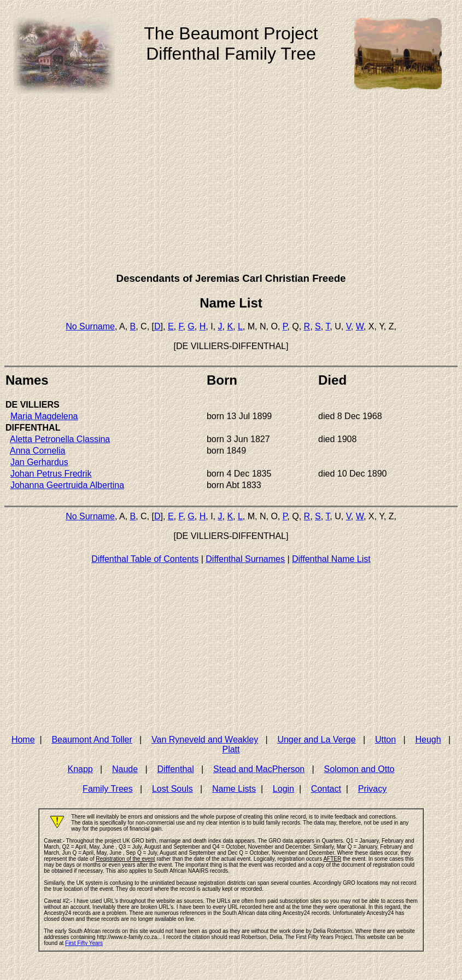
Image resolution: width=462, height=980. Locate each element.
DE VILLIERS (33, 405)
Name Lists (234, 789)
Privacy (372, 789)
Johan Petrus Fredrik (51, 474)
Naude (125, 769)
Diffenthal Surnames (245, 559)
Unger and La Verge (316, 740)
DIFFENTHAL (33, 428)
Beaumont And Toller (92, 740)
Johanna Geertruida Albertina (67, 485)
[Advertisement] (231, 185)
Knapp (80, 769)
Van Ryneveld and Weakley (205, 740)
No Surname (90, 326)
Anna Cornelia (37, 451)
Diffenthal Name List (331, 559)
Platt (231, 749)
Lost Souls (172, 789)
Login (283, 789)
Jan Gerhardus (39, 462)
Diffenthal (175, 769)
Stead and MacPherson (259, 769)
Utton (385, 740)
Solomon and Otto (359, 769)
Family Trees (108, 789)
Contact (326, 789)
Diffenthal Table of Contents (145, 559)
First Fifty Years (84, 943)
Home (23, 740)
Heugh (428, 740)
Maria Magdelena (44, 416)
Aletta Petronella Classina (60, 439)
